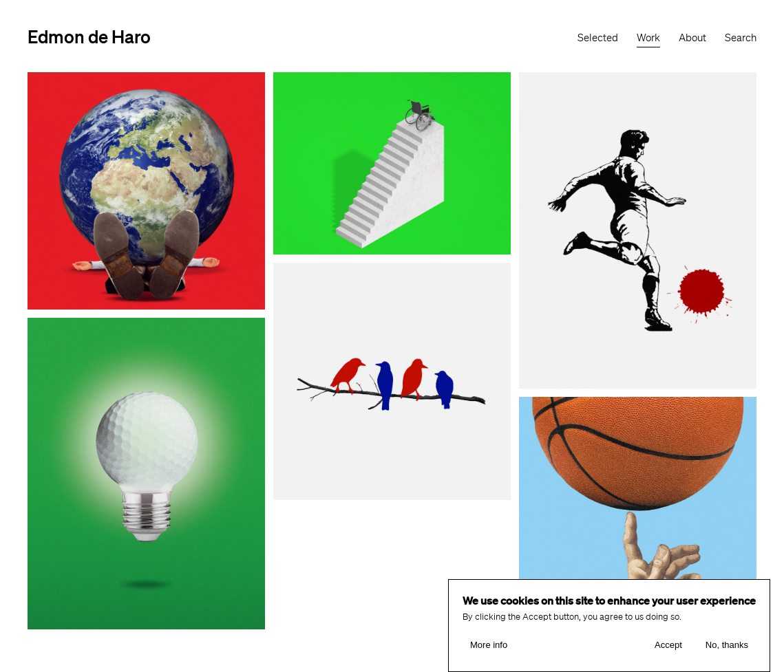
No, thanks (727, 646)
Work (648, 38)
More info (489, 646)
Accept (668, 646)
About (692, 38)
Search (741, 38)
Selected (598, 38)
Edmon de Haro (89, 36)
